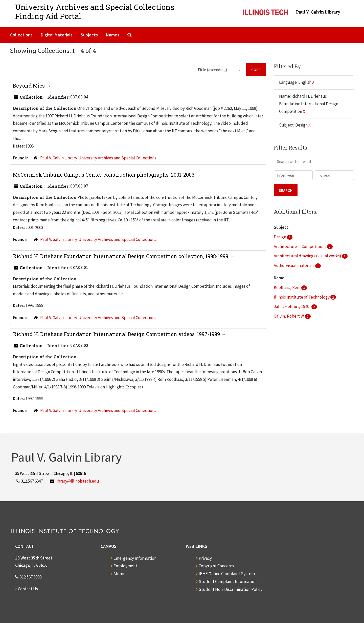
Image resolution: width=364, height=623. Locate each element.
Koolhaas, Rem (288, 287)
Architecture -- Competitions (300, 246)
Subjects (89, 35)
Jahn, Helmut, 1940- (293, 306)
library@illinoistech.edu (77, 481)
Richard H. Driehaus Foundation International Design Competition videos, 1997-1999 (117, 334)
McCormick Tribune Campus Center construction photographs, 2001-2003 (104, 175)
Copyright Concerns (216, 566)
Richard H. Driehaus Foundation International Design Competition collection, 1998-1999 (121, 256)
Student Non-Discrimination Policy (231, 589)
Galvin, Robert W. (289, 316)
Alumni (120, 574)
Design (280, 237)
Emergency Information (135, 558)
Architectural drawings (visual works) (308, 256)
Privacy (205, 558)
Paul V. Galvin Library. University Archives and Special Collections (98, 158)
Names (113, 35)
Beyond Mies (29, 86)
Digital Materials (57, 35)
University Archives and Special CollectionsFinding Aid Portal (95, 12)
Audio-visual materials (294, 265)
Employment (125, 566)
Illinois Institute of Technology (302, 297)
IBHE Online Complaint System (227, 574)
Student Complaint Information (228, 582)
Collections (21, 35)
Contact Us (28, 589)
